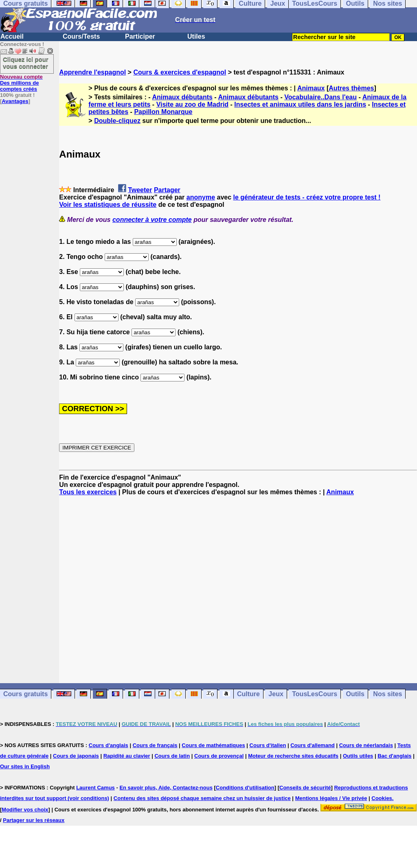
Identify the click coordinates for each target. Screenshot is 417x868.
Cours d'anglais (109, 745)
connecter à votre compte (152, 220)
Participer (140, 36)
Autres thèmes (351, 88)
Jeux (276, 694)
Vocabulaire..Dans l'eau (320, 97)
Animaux (311, 88)
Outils (355, 694)
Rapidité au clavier (127, 756)
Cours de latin (172, 756)
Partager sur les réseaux (34, 820)
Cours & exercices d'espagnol (180, 72)
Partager (167, 190)
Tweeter (140, 190)
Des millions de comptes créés (21, 83)
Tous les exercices (88, 492)
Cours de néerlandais (366, 745)
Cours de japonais (76, 756)
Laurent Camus (95, 788)
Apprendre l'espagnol (92, 72)
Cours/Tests (81, 36)
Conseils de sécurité (305, 788)
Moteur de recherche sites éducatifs (293, 756)
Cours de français (155, 745)
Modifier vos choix (25, 810)
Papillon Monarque (163, 112)
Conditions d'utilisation (245, 788)
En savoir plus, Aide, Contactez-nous (166, 788)
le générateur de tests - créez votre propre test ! (307, 197)
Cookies (382, 798)
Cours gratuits (25, 694)
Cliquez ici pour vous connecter (26, 63)
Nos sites (387, 694)
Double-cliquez (117, 121)
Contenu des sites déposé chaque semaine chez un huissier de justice (202, 798)
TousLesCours (315, 694)
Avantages (15, 101)
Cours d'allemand (313, 745)
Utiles (196, 36)
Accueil (12, 36)
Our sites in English (25, 766)
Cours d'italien (268, 745)
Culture (248, 694)
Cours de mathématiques (213, 745)
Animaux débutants (182, 97)
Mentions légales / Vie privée (331, 798)
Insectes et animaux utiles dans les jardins (300, 104)
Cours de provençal (219, 756)
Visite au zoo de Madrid (193, 104)
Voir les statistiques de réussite (108, 205)
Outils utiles (358, 756)
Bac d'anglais (394, 756)
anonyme (201, 197)
